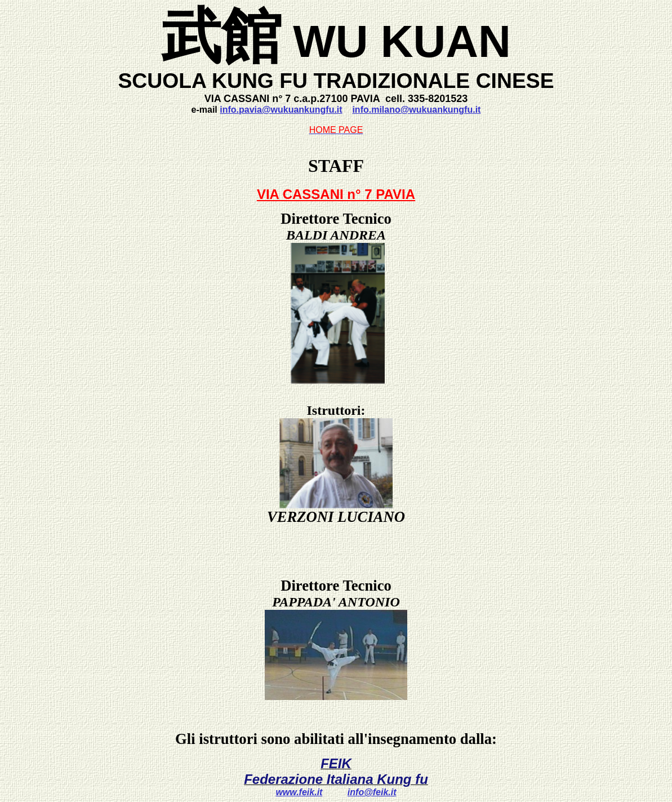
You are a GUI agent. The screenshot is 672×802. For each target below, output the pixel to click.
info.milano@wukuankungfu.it (416, 110)
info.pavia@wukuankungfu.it (281, 110)
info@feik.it (372, 792)
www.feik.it (299, 792)
